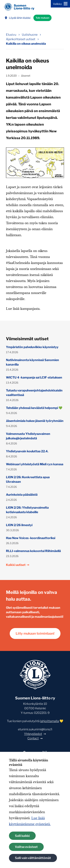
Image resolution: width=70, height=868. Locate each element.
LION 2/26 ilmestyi (19, 525)
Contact (33, 738)
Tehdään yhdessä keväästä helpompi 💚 (34, 408)
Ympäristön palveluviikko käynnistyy (32, 347)
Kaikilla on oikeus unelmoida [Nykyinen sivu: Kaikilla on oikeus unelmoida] (26, 44)
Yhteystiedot (33, 734)
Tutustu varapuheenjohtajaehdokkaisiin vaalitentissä (34, 393)
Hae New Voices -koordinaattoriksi (31, 538)
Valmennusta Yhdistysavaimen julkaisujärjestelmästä (28, 436)
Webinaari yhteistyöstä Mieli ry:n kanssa (35, 464)
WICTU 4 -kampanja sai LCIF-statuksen (34, 377)
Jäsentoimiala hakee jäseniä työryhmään (35, 421)
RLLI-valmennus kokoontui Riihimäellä (33, 551)
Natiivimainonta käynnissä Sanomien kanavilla (32, 362)
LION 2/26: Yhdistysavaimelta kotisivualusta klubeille (27, 510)
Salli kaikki (22, 836)
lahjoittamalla (50, 721)
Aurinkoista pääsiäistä (22, 495)
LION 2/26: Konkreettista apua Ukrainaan (28, 479)
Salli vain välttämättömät (33, 858)
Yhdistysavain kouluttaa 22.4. (27, 451)
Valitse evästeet (26, 847)
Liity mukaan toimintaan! (35, 633)
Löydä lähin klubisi (17, 18)
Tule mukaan (42, 18)
